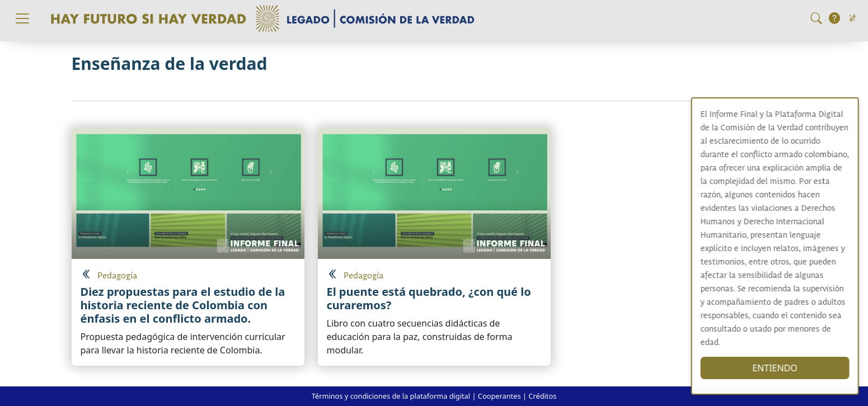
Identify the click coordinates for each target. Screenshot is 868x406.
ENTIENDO (785, 368)
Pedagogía (117, 276)
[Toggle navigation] (22, 18)
